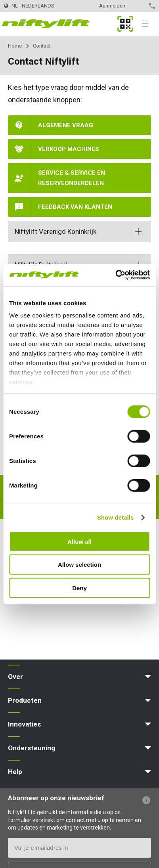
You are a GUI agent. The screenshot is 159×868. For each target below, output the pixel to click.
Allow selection (79, 565)
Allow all (79, 541)
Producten (25, 700)
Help (15, 772)
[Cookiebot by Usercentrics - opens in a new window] (115, 275)
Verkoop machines (69, 149)
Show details (116, 517)
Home (15, 46)
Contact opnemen (138, 6)
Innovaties (24, 724)
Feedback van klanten (75, 207)
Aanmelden (112, 6)
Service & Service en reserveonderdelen (72, 178)
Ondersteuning (32, 748)
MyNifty (125, 24)
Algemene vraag (66, 125)
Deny (79, 588)
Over (15, 677)
